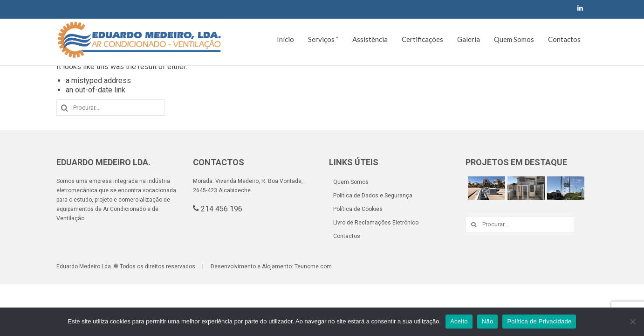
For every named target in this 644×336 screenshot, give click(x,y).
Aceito (459, 321)
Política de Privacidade (539, 321)
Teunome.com (313, 266)
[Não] (632, 322)
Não (488, 321)
